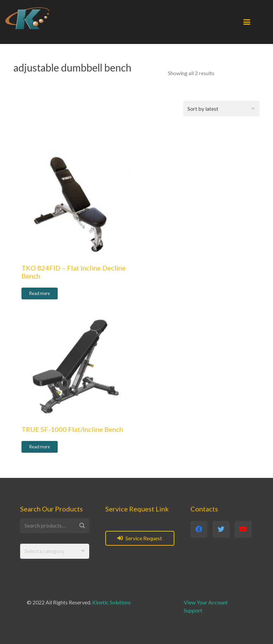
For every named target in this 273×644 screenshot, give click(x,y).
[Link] (27, 18)
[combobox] (55, 551)
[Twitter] (221, 529)
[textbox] (44, 551)
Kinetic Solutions (112, 602)
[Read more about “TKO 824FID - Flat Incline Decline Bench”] (40, 294)
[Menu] (247, 22)
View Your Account (206, 602)
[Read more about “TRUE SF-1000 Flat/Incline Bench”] (40, 447)
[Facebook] (199, 529)
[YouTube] (243, 529)
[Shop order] (221, 109)
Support (193, 610)
